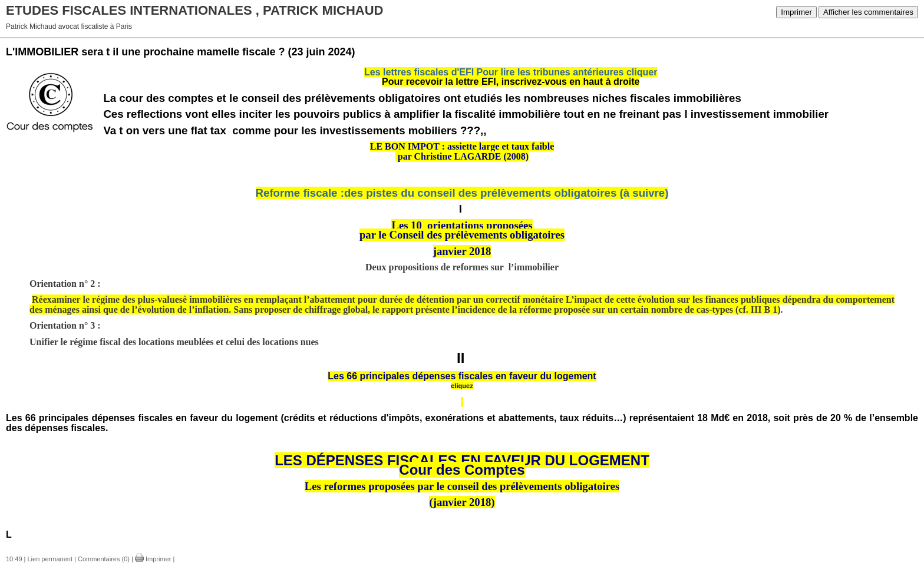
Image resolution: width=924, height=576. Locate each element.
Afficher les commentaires (868, 12)
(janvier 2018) (462, 502)
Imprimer (796, 12)
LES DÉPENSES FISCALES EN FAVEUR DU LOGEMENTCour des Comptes (462, 465)
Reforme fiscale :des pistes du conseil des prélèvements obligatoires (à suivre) (462, 193)
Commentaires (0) (104, 559)
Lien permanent (50, 559)
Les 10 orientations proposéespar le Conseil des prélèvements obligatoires (462, 230)
